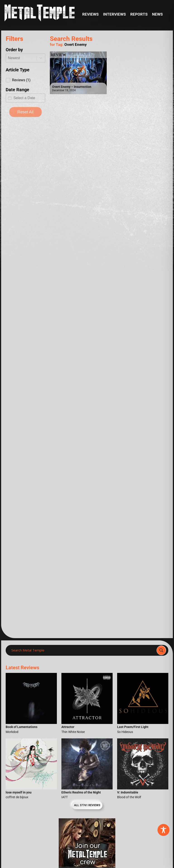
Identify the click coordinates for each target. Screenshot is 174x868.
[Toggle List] (41, 58)
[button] (25, 80)
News (157, 14)
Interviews (114, 14)
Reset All (25, 112)
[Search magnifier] (161, 650)
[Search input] (82, 650)
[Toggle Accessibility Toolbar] (163, 830)
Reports (139, 14)
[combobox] (21, 58)
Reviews (90, 14)
